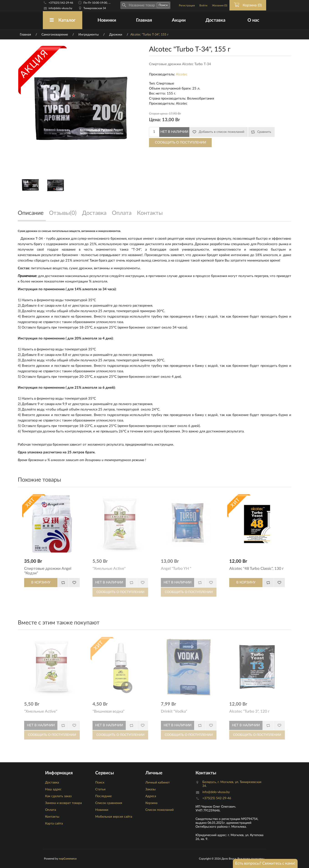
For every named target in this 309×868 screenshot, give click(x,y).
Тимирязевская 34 (95, 8)
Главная (144, 20)
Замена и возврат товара (63, 803)
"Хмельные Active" (109, 569)
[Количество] (154, 132)
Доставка (215, 20)
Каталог (63, 20)
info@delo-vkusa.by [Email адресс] (60, 8)
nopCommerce (68, 859)
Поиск (100, 783)
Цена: (155, 120)
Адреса (151, 796)
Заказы (151, 789)
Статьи (100, 789)
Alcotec (182, 74)
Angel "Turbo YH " (176, 569)
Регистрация (187, 5)
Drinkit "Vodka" (174, 711)
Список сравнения (109, 803)
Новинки (107, 20)
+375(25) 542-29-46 (61, 3)
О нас (253, 20)
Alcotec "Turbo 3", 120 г (249, 711)
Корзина (151, 803)
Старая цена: (158, 114)
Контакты (52, 817)
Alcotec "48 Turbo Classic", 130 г (256, 569)
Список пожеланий (160, 810)
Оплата (51, 810)
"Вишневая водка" (108, 711)
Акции (179, 20)
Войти (203, 5)
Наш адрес (53, 789)
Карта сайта (54, 824)
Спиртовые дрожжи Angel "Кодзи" (48, 571)
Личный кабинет (158, 783)
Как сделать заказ (58, 796)
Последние (103, 796)
